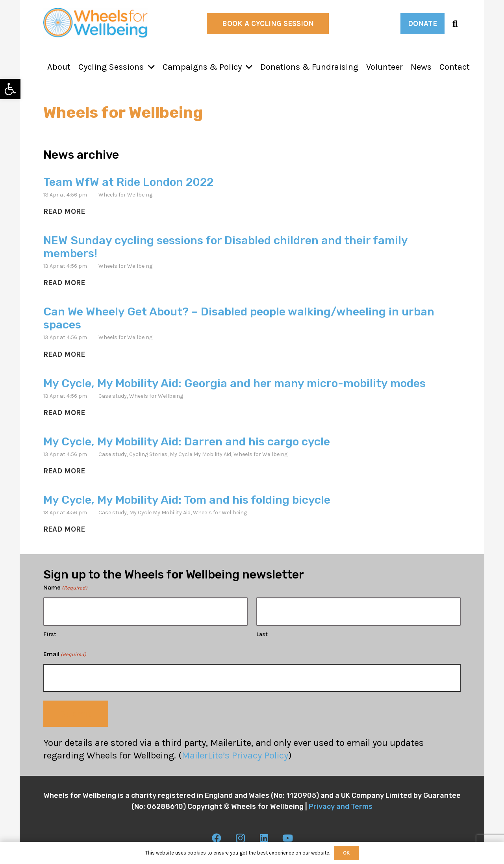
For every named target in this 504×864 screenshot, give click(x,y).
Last (262, 634)
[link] (10, 89)
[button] (149, 67)
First (50, 634)
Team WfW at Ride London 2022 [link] (128, 182)
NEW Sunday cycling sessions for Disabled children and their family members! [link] (225, 247)
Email (65, 654)
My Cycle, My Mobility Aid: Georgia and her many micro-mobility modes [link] (234, 383)
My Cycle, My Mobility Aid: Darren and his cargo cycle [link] (187, 441)
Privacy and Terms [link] (341, 807)
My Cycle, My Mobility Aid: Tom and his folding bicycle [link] (187, 500)
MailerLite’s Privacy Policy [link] (235, 755)
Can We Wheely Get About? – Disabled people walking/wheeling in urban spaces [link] (239, 318)
